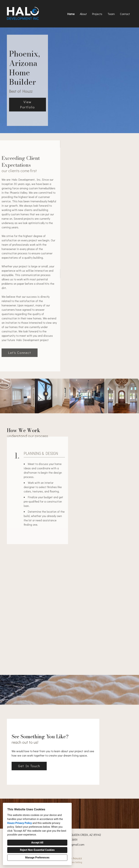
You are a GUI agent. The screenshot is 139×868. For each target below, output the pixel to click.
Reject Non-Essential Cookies (37, 850)
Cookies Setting (75, 862)
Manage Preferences (37, 858)
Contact (125, 14)
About (83, 14)
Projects (97, 14)
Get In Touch (29, 766)
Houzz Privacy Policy (20, 823)
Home (71, 14)
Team (111, 14)
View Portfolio (28, 105)
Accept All (37, 843)
